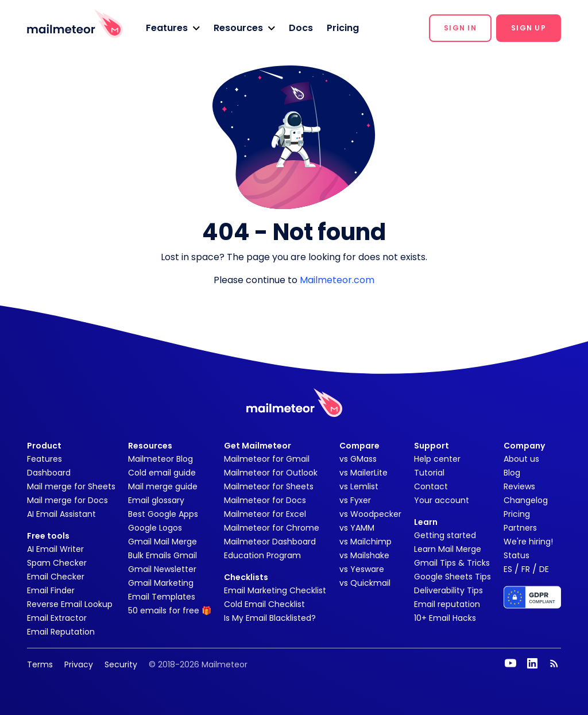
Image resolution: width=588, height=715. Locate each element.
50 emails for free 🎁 (170, 610)
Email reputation (447, 604)
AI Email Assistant (61, 514)
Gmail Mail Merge (163, 542)
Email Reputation (61, 632)
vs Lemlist (359, 486)
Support (432, 446)
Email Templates (162, 597)
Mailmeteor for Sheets (269, 486)
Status (517, 555)
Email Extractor (57, 618)
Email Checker (56, 577)
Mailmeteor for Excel (265, 514)
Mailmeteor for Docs (265, 500)
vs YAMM (357, 528)
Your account (442, 500)
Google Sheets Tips (452, 577)
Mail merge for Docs (67, 500)
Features (45, 459)
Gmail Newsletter (162, 569)
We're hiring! (528, 542)
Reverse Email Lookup (70, 604)
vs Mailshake (364, 555)
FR (526, 569)
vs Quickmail (365, 583)
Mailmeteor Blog (160, 459)
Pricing (343, 28)
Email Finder (51, 590)
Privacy (79, 664)
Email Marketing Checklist (275, 590)
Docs (301, 28)
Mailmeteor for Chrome (272, 528)
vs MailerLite (363, 473)
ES (508, 569)
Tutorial (429, 473)
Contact (431, 486)
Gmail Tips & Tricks (452, 563)
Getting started (445, 535)
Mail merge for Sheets (71, 486)
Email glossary (156, 500)
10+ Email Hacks (445, 618)
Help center (437, 459)
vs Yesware (362, 569)
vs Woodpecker (370, 514)
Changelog (526, 500)
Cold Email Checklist (264, 604)
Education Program (262, 555)
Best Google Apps (163, 514)
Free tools (48, 536)
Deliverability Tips (448, 590)
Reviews (519, 486)
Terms (40, 664)
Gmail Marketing (161, 583)
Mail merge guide (163, 486)
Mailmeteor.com (337, 280)
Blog (512, 473)
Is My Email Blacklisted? (270, 618)
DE (544, 569)
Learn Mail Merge (448, 549)
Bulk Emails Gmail (163, 555)
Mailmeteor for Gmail (267, 459)
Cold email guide (162, 473)
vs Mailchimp (365, 542)
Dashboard (49, 473)
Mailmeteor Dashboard (270, 542)
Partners (520, 528)
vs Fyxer (355, 500)
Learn (426, 522)
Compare (359, 446)
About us (521, 459)
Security (121, 664)
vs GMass (358, 459)
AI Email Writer (55, 549)
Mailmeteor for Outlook (271, 473)
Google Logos (155, 528)
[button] (173, 28)
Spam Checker (57, 563)
